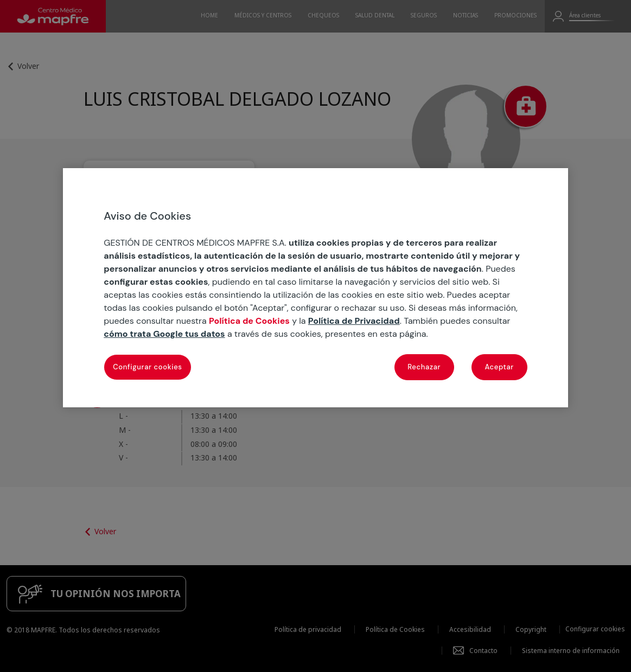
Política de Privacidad (354, 321)
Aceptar (499, 367)
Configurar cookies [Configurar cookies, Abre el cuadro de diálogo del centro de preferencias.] (147, 367)
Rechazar (424, 367)
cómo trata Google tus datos (164, 334)
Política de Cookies (249, 321)
